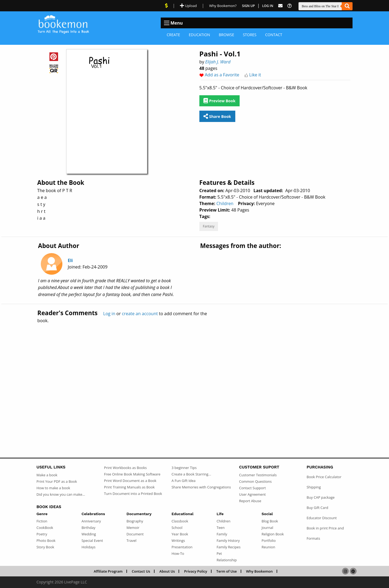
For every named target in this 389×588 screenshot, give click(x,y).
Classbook (180, 521)
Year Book (180, 534)
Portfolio (269, 541)
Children (225, 203)
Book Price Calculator (324, 477)
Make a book (47, 475)
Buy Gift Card (317, 508)
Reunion (268, 547)
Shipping (314, 487)
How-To (178, 553)
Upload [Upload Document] (188, 6)
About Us (167, 571)
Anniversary (91, 521)
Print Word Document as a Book (130, 481)
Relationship (227, 560)
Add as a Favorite (222, 75)
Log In (268, 6)
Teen (221, 528)
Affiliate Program (108, 571)
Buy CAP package (321, 497)
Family (222, 534)
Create (173, 35)
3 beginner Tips (184, 468)
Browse (227, 35)
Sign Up (249, 6)
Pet (219, 553)
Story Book (45, 547)
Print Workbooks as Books (125, 468)
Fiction (42, 521)
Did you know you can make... (61, 494)
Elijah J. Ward (218, 62)
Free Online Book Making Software (132, 474)
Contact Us (141, 571)
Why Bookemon (259, 571)
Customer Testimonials (258, 475)
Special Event (92, 541)
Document (135, 534)
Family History (228, 541)
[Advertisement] (194, 379)
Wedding (89, 534)
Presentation (182, 547)
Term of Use (227, 571)
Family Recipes (229, 547)
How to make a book (53, 488)
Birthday (88, 528)
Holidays (89, 547)
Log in (109, 314)
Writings (178, 541)
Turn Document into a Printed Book (133, 494)
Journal (267, 528)
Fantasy (209, 226)
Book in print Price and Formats (325, 533)
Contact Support (252, 488)
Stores (250, 35)
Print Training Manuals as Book (129, 487)
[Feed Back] (280, 6)
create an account (140, 314)
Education (199, 35)
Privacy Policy (196, 571)
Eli (70, 260)
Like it (255, 75)
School (177, 528)
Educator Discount (322, 518)
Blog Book (270, 521)
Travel (131, 541)
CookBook (45, 528)
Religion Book (273, 534)
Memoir (133, 528)
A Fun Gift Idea (184, 481)
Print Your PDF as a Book (57, 481)
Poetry (42, 534)
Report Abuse (250, 501)
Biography (135, 521)
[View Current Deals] (166, 6)
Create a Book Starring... (191, 474)
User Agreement (252, 494)
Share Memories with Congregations (201, 487)
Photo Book (46, 541)
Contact (274, 35)
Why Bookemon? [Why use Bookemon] (223, 6)
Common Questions (255, 481)
